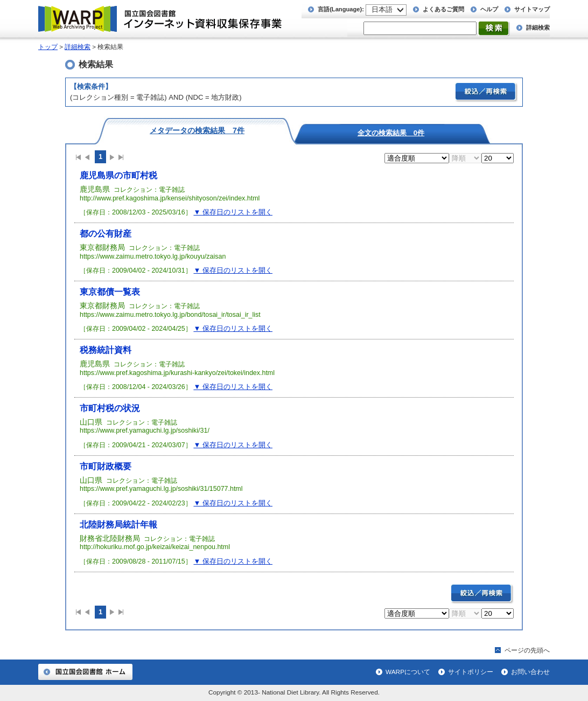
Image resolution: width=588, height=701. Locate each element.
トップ (48, 47)
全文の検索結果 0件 (391, 133)
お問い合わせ (530, 672)
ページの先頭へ (527, 650)
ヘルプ (489, 9)
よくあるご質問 (443, 9)
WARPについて (408, 672)
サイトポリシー (471, 672)
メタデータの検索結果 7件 (197, 130)
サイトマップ (532, 9)
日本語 (382, 9)
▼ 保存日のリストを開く (233, 212)
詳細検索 (538, 27)
